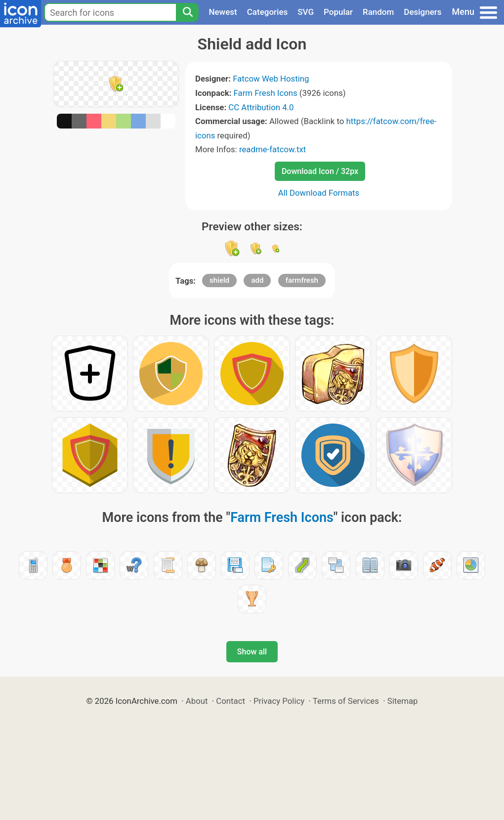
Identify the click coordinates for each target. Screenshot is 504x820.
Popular (338, 12)
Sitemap (403, 701)
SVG (306, 12)
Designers (422, 12)
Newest (223, 12)
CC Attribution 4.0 (261, 107)
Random (378, 12)
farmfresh (302, 280)
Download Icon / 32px (320, 171)
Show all (252, 652)
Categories (268, 12)
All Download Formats (319, 193)
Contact (231, 701)
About (197, 701)
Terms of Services (346, 701)
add (257, 280)
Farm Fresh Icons (266, 93)
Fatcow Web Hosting (271, 79)
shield (219, 280)
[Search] (187, 12)
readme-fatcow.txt (273, 149)
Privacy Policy (279, 701)
